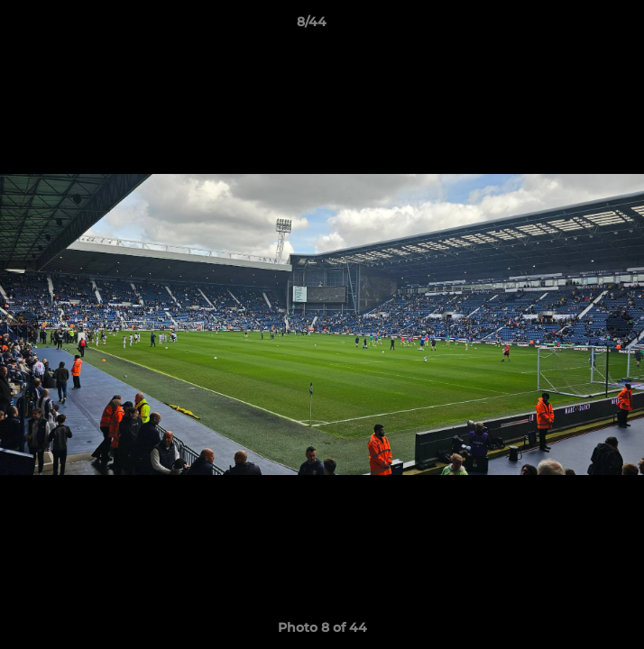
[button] (579, 26)
